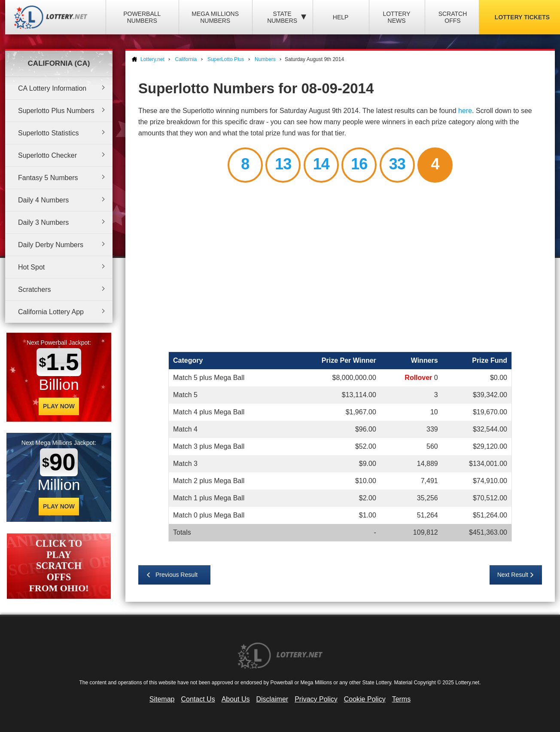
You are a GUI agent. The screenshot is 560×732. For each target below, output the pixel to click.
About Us (236, 699)
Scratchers (34, 289)
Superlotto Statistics (48, 133)
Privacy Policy (316, 699)
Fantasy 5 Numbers (48, 178)
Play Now (59, 406)
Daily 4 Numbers (43, 200)
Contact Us (198, 699)
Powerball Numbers (142, 17)
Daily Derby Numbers (51, 245)
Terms (402, 699)
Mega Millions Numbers (215, 17)
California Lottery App (51, 312)
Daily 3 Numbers (43, 222)
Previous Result (177, 575)
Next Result (513, 575)
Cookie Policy (365, 699)
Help (341, 17)
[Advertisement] (340, 269)
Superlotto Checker (47, 155)
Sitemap (162, 699)
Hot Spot (31, 267)
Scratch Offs (453, 17)
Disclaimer (272, 699)
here (465, 111)
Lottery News (396, 17)
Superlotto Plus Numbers (56, 111)
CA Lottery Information (52, 88)
